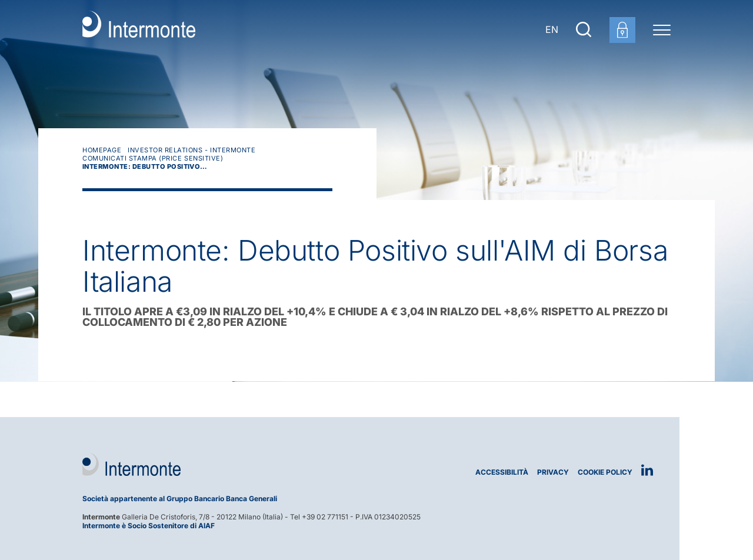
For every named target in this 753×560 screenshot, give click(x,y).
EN (552, 29)
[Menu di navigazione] (662, 29)
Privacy (553, 472)
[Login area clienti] (622, 30)
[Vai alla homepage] (139, 29)
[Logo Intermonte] (225, 464)
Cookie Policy (605, 472)
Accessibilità (502, 472)
